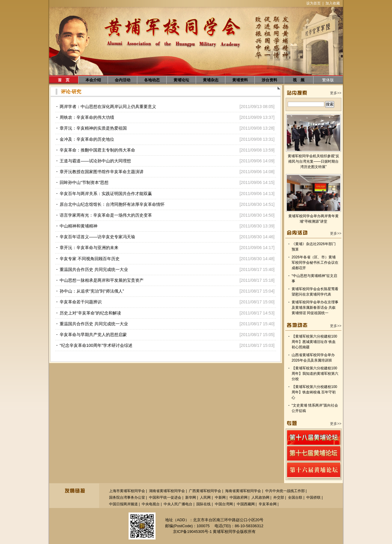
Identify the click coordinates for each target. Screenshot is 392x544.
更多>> (336, 93)
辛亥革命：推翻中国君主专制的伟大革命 (97, 150)
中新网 (220, 497)
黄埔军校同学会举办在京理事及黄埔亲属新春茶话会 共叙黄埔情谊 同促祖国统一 (315, 308)
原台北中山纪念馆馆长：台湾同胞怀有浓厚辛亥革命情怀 (112, 204)
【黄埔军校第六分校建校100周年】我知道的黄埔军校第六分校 (315, 374)
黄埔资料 (240, 80)
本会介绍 (93, 80)
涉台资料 (269, 80)
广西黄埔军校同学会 (205, 491)
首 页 (64, 80)
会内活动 (123, 80)
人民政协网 (260, 497)
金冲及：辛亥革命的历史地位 (87, 139)
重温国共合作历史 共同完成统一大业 (94, 269)
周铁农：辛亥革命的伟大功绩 (87, 117)
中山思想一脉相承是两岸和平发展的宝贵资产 (102, 280)
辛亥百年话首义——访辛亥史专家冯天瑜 (97, 237)
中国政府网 (239, 497)
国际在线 (203, 504)
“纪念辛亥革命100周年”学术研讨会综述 (96, 345)
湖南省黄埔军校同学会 (167, 491)
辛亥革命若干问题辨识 (81, 302)
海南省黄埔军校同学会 (243, 491)
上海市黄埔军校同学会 (127, 491)
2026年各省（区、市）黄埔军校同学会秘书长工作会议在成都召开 (315, 263)
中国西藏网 (246, 504)
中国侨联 (313, 497)
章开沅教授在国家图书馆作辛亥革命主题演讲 (102, 172)
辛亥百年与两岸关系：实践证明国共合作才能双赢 (106, 194)
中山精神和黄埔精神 (79, 226)
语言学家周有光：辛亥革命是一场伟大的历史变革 (106, 215)
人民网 (205, 497)
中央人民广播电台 (178, 504)
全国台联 (295, 497)
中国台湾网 (224, 504)
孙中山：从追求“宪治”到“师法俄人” (92, 291)
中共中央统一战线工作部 (285, 491)
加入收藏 (333, 3)
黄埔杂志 (211, 80)
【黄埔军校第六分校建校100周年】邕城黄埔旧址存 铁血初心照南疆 (314, 342)
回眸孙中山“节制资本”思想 (84, 182)
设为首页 (313, 3)
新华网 (191, 497)
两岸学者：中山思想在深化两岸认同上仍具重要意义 (108, 107)
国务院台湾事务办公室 (127, 497)
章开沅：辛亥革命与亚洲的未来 (89, 248)
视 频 (299, 80)
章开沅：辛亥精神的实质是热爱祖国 (93, 128)
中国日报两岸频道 (123, 504)
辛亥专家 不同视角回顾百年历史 (90, 259)
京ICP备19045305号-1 (192, 532)
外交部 (279, 497)
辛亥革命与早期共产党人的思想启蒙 (93, 335)
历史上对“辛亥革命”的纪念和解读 (90, 313)
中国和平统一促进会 (165, 497)
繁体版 (328, 80)
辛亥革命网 (268, 504)
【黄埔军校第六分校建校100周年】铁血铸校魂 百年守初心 (314, 392)
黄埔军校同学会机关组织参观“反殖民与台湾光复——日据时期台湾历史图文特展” (313, 161)
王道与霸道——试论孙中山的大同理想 (95, 161)
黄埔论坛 (181, 80)
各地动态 (152, 80)
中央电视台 (151, 504)
